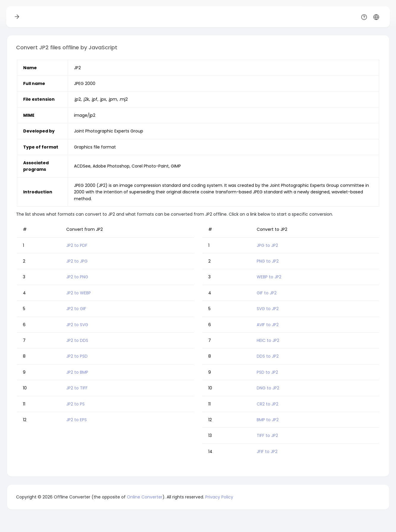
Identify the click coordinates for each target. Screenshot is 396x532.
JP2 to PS (75, 404)
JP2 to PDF (77, 245)
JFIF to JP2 (267, 452)
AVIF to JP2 (268, 325)
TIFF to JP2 (267, 435)
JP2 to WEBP (79, 293)
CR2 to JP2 (268, 404)
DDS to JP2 (268, 356)
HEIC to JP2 (268, 340)
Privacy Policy (219, 497)
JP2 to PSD (77, 356)
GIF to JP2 (267, 293)
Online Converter (145, 497)
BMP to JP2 (268, 420)
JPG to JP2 (267, 245)
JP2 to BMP (77, 372)
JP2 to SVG (77, 325)
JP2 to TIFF (77, 388)
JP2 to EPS (76, 420)
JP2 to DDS (77, 340)
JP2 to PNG (77, 277)
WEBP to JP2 (269, 277)
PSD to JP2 (267, 372)
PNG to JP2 (268, 261)
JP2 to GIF (76, 309)
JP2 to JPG (77, 261)
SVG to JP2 (268, 309)
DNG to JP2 (268, 388)
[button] (376, 17)
